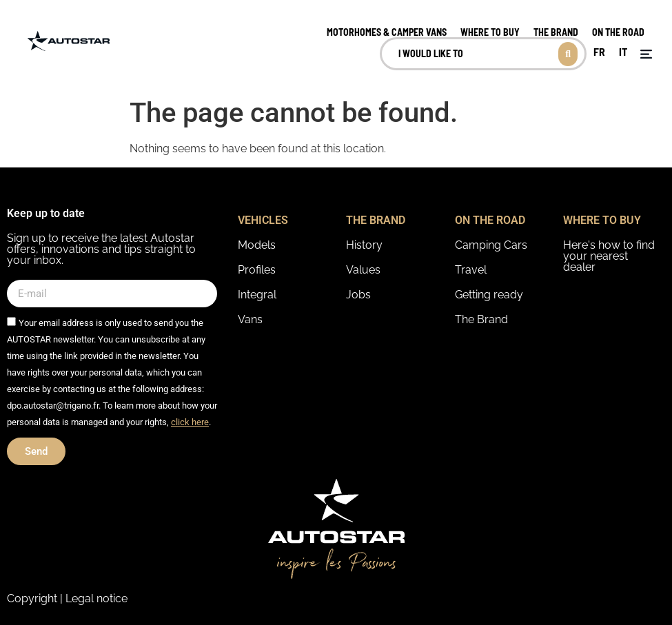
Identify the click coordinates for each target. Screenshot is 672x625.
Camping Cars (491, 245)
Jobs (358, 295)
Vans (250, 319)
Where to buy (490, 32)
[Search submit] (568, 54)
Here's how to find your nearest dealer (609, 256)
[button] (646, 54)
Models (257, 245)
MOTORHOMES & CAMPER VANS (387, 32)
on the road (618, 32)
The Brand (481, 319)
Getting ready (489, 295)
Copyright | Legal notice (67, 598)
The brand (556, 32)
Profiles (257, 270)
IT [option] (623, 51)
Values (363, 270)
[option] (599, 52)
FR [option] (599, 51)
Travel (471, 270)
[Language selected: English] (610, 54)
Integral (257, 295)
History (364, 245)
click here (190, 422)
